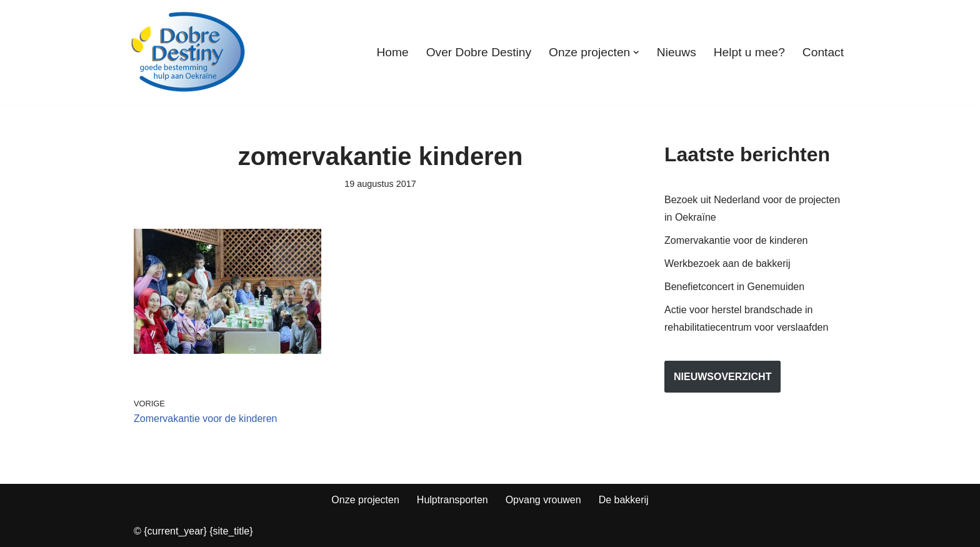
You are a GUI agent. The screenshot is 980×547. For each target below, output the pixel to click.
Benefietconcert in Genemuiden (734, 287)
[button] (636, 53)
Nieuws (677, 52)
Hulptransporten (452, 500)
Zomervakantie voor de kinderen (736, 240)
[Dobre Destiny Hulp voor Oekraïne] (189, 53)
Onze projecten (365, 500)
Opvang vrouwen (543, 500)
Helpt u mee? (749, 52)
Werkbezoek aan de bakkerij (727, 263)
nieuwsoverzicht (722, 377)
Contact (823, 52)
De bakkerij (624, 500)
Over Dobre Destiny (479, 52)
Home (392, 52)
